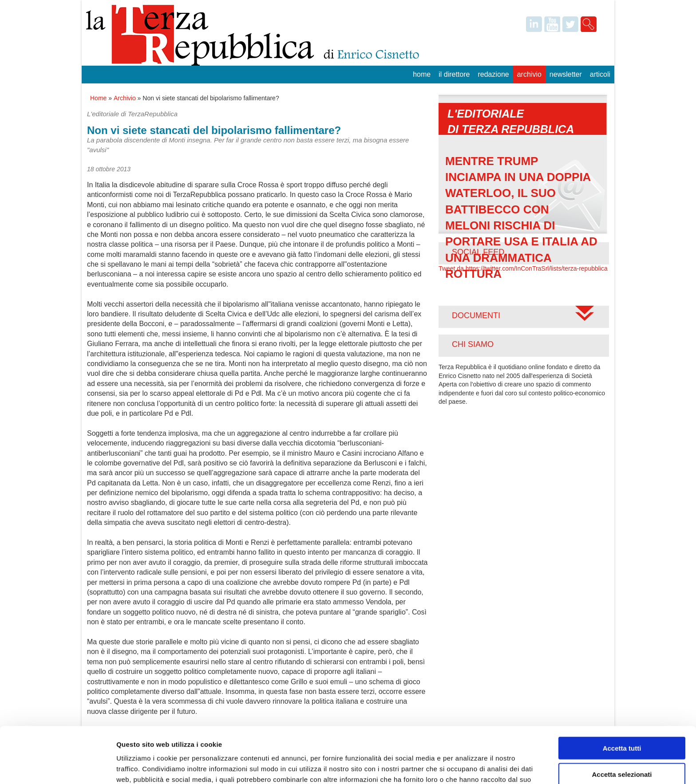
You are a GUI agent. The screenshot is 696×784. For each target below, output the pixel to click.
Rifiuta (622, 747)
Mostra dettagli (467, 766)
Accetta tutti (622, 695)
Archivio (529, 74)
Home (422, 74)
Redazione (493, 74)
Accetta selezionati (622, 722)
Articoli (600, 74)
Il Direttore (454, 74)
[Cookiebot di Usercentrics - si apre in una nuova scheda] (57, 767)
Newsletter (566, 74)
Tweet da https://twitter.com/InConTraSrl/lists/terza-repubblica (523, 268)
